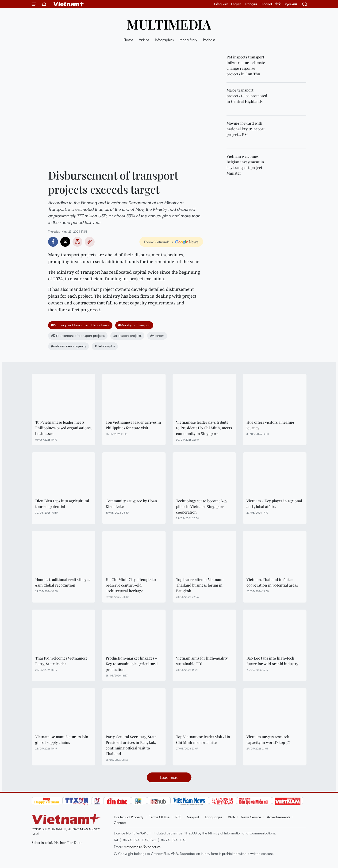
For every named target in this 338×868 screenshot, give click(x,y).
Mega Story (188, 40)
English (236, 4)
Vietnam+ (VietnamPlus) (69, 4)
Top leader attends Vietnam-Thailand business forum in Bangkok (200, 585)
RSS (178, 817)
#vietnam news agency (69, 346)
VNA (231, 817)
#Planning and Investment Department (80, 325)
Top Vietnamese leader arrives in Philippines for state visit (133, 425)
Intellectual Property (129, 817)
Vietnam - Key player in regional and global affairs (274, 504)
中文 (278, 4)
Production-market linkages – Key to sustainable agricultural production (132, 664)
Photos (128, 40)
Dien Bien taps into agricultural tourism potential (62, 504)
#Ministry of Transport (134, 325)
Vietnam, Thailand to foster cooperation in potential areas (272, 582)
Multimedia (169, 24)
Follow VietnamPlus (158, 242)
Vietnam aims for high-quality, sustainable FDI (202, 661)
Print (77, 242)
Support (193, 817)
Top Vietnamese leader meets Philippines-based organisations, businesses (63, 428)
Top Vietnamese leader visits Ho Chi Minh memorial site (203, 739)
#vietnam (157, 335)
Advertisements (278, 817)
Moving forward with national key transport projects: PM (246, 129)
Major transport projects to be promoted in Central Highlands (247, 96)
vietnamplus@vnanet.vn (142, 847)
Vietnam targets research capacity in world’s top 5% (268, 739)
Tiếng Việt (221, 4)
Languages (213, 817)
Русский (291, 4)
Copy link (90, 242)
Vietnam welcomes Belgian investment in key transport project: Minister (245, 165)
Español (266, 4)
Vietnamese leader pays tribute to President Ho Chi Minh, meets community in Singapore (204, 428)
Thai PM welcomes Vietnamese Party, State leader (61, 661)
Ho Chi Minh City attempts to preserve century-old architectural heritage (131, 585)
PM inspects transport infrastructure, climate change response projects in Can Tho (246, 65)
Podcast (209, 40)
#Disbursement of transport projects (78, 335)
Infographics (164, 40)
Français (251, 4)
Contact (120, 822)
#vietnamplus (105, 346)
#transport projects (127, 335)
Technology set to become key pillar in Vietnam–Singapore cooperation (202, 506)
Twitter (65, 242)
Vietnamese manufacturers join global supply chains (62, 739)
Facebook (53, 242)
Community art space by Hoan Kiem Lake (131, 504)
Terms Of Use (159, 817)
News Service (251, 817)
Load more (169, 777)
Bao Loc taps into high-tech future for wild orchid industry (272, 661)
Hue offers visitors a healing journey (270, 425)
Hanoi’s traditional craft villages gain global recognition (63, 582)
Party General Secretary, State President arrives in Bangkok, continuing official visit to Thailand (131, 745)
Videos (144, 40)
